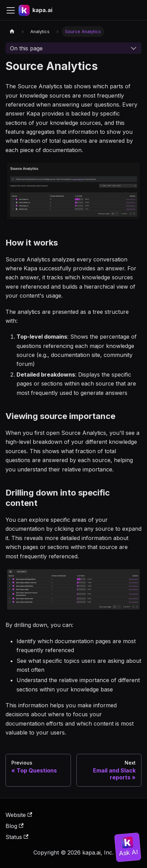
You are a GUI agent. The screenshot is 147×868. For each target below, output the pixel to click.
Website (19, 815)
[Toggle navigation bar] (11, 10)
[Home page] (12, 32)
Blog (14, 826)
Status (17, 837)
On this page (26, 48)
